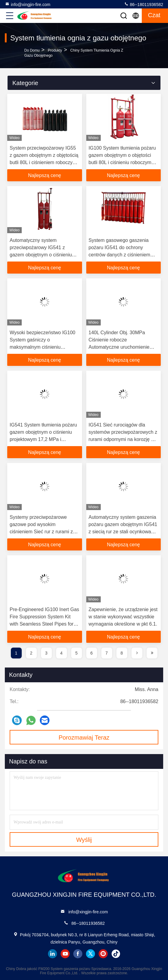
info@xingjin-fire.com (28, 4)
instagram (103, 954)
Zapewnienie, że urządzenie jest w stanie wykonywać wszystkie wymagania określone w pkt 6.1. (123, 617)
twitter (90, 954)
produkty (55, 50)
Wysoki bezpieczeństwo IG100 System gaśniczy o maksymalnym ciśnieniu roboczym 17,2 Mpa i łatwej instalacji (43, 347)
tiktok (116, 954)
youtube (65, 954)
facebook (78, 954)
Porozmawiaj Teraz (84, 737)
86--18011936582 (144, 4)
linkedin (52, 954)
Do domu (32, 50)
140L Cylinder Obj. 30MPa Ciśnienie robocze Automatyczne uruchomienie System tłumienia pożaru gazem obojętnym (123, 347)
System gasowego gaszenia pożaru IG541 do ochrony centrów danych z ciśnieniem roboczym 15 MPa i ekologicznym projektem (120, 255)
